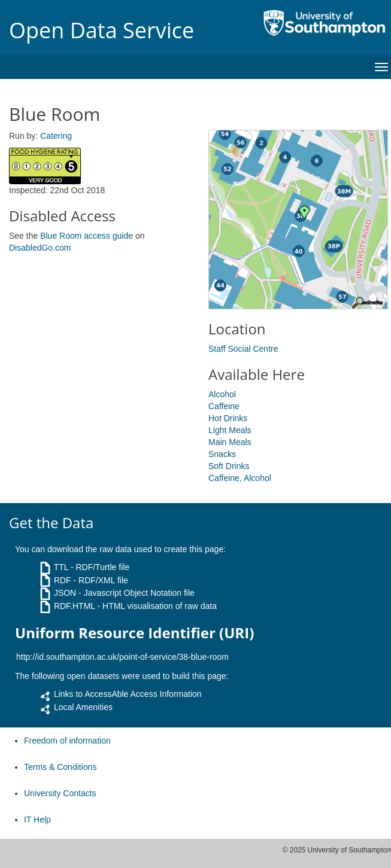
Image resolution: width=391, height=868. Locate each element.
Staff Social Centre (243, 349)
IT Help (37, 820)
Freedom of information (67, 741)
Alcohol (222, 394)
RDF (63, 580)
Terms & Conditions (60, 767)
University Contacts (60, 793)
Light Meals (230, 430)
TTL (61, 567)
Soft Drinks (229, 466)
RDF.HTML (75, 606)
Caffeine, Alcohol (240, 478)
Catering (56, 136)
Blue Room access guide (87, 236)
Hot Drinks (228, 418)
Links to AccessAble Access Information (128, 694)
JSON (65, 593)
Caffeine (224, 406)
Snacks (222, 454)
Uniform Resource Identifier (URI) (134, 633)
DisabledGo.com (40, 248)
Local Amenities (83, 707)
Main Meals (230, 442)
